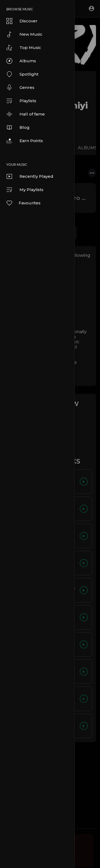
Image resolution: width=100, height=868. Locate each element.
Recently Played (30, 176)
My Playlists (25, 190)
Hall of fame (26, 114)
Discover (22, 21)
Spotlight (22, 74)
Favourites (23, 203)
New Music (24, 34)
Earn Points (25, 141)
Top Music (24, 48)
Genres (20, 88)
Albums (21, 61)
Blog (18, 127)
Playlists (21, 101)
